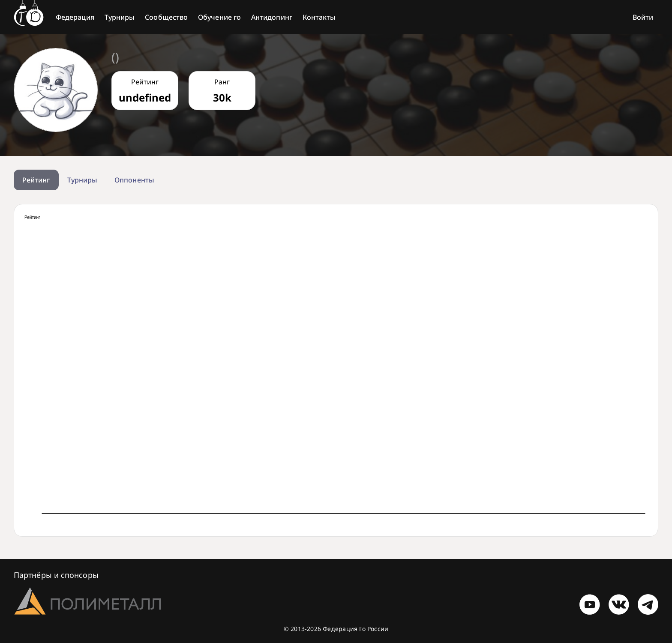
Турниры (120, 17)
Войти (643, 17)
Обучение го (219, 17)
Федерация (75, 17)
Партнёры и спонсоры (56, 575)
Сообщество (166, 17)
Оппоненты (134, 180)
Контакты (319, 17)
